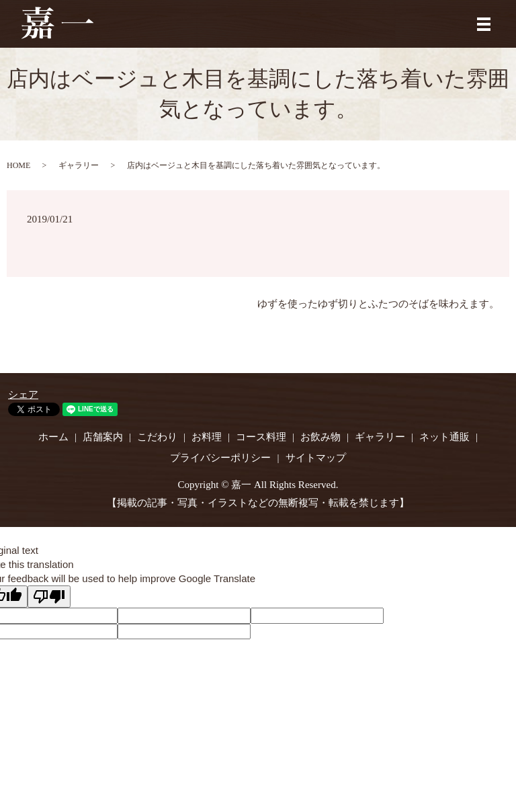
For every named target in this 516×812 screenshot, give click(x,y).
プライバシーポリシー (220, 458)
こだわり (157, 437)
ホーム (53, 437)
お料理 (207, 437)
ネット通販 (444, 437)
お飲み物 (320, 437)
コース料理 (261, 437)
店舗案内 (103, 437)
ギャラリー (79, 165)
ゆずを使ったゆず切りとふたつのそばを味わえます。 (378, 304)
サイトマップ (316, 458)
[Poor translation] (49, 597)
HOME (18, 165)
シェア (23, 395)
